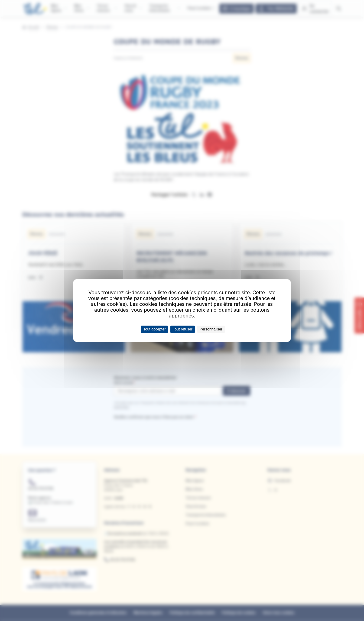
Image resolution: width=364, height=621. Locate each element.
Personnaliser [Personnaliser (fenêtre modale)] (211, 329)
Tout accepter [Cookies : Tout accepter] (154, 329)
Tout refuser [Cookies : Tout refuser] (182, 329)
